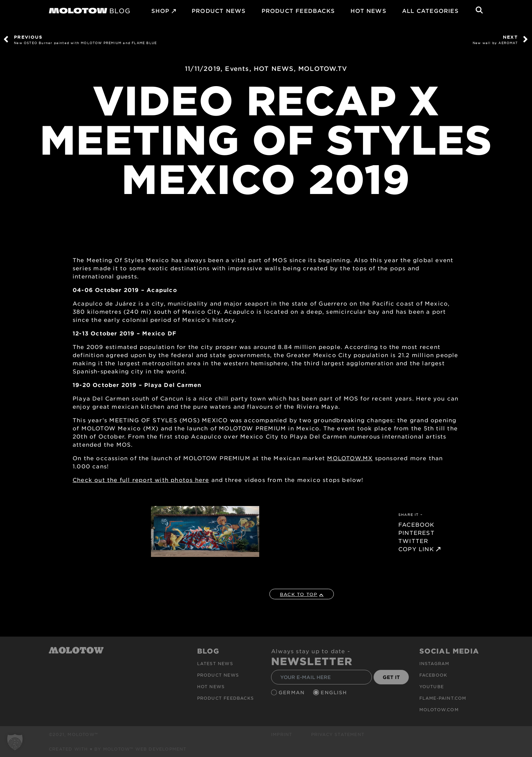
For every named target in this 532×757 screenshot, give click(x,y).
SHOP (160, 11)
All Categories (430, 11)
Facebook (433, 675)
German (292, 692)
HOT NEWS (368, 11)
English (335, 692)
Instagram (434, 663)
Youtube (432, 686)
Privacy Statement (338, 734)
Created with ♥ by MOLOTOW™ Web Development (118, 749)
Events (237, 69)
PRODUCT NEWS (219, 11)
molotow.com (439, 710)
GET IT (391, 677)
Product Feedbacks (298, 11)
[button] (15, 742)
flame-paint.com (443, 698)
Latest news (215, 663)
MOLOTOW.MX (350, 458)
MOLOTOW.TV (323, 69)
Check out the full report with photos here (141, 480)
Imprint (282, 734)
